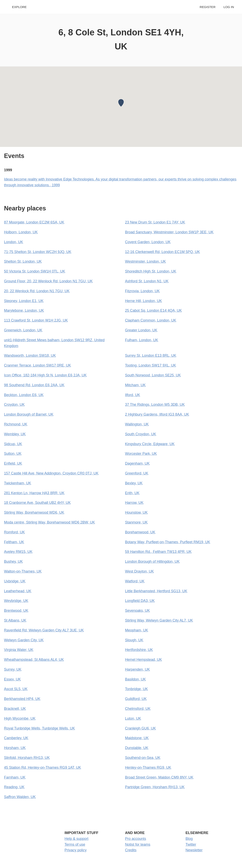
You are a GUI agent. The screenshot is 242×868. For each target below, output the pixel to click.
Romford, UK (14, 532)
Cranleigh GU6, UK (140, 728)
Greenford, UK (137, 473)
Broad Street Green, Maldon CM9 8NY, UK (159, 777)
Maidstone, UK (137, 738)
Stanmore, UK (136, 522)
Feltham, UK (14, 542)
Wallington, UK (137, 424)
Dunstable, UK (137, 748)
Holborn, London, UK (21, 232)
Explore (19, 7)
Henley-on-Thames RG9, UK (148, 768)
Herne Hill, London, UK (143, 301)
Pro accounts (136, 839)
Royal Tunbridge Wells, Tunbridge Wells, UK (40, 728)
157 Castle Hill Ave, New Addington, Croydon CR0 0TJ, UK (51, 473)
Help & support (77, 839)
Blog (189, 839)
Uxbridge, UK (15, 581)
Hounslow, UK (136, 512)
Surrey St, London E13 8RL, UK (151, 356)
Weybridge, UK (16, 601)
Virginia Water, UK (19, 650)
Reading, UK (14, 787)
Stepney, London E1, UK (24, 301)
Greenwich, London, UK (23, 330)
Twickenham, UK (18, 483)
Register (208, 7)
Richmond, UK (16, 424)
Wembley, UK (15, 434)
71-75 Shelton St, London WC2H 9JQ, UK (38, 252)
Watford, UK (135, 581)
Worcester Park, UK (141, 454)
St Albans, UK (15, 620)
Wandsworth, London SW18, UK (30, 356)
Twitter (191, 844)
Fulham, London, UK (142, 340)
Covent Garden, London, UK (148, 242)
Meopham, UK (137, 630)
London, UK (14, 242)
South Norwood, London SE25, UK (153, 375)
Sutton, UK (13, 454)
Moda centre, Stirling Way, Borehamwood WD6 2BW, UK (49, 522)
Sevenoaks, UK (137, 611)
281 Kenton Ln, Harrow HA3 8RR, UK (34, 493)
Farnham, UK (15, 777)
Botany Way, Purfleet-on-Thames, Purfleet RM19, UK (168, 542)
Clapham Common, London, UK (151, 320)
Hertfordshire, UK (139, 650)
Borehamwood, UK (140, 532)
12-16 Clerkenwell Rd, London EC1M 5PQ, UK (162, 252)
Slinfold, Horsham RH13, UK (27, 758)
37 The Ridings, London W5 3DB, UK (155, 405)
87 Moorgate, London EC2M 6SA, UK (34, 222)
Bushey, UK (13, 562)
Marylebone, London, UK (24, 311)
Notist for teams (138, 844)
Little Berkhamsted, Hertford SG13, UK (156, 591)
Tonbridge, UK (136, 689)
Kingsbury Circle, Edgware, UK (150, 444)
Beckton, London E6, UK (24, 395)
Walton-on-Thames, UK (23, 571)
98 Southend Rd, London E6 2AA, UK (34, 385)
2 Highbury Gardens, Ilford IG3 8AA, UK (157, 414)
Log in (229, 7)
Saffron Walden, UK (20, 797)
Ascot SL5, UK (16, 689)
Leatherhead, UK (18, 591)
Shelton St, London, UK (23, 261)
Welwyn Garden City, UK (24, 640)
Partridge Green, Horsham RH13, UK (155, 787)
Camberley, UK (16, 738)
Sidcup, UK (13, 444)
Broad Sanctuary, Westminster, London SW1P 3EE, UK (169, 232)
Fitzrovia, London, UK (142, 291)
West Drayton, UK (139, 571)
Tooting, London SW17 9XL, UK (150, 365)
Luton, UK (133, 718)
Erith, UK (132, 493)
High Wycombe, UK (20, 718)
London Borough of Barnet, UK (29, 414)
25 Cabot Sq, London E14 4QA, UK (153, 311)
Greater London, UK (141, 330)
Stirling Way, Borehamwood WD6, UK (34, 512)
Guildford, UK (136, 699)
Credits (131, 850)
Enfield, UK (13, 463)
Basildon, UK (135, 679)
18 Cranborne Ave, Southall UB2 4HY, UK (37, 503)
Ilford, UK (133, 395)
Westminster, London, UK (145, 261)
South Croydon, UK (141, 434)
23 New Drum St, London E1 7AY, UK (155, 222)
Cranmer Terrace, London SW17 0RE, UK (38, 365)
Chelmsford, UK (138, 709)
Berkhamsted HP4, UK (22, 699)
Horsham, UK (15, 748)
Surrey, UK (13, 669)
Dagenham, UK (137, 463)
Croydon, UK (14, 405)
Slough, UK (134, 640)
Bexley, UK (134, 483)
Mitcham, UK (135, 385)
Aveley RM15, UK (18, 552)
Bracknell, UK (15, 709)
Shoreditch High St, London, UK (151, 271)
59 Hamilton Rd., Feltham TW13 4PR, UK (158, 552)
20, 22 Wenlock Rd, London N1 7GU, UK (37, 291)
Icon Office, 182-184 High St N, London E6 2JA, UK (45, 375)
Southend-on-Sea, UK (143, 758)
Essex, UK (12, 679)
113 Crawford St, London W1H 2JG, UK (36, 320)
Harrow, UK (134, 503)
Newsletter (194, 850)
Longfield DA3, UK (140, 601)
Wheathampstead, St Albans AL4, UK (34, 660)
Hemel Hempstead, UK (143, 660)
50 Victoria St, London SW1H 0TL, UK (35, 271)
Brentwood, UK (16, 611)
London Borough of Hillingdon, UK (152, 562)
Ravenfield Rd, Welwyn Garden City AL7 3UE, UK (44, 630)
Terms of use (75, 844)
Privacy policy (76, 850)
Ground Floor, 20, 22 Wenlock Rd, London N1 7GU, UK (48, 281)
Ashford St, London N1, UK (147, 281)
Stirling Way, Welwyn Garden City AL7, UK (159, 620)
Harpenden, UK (137, 669)
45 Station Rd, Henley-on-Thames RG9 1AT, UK (43, 768)
